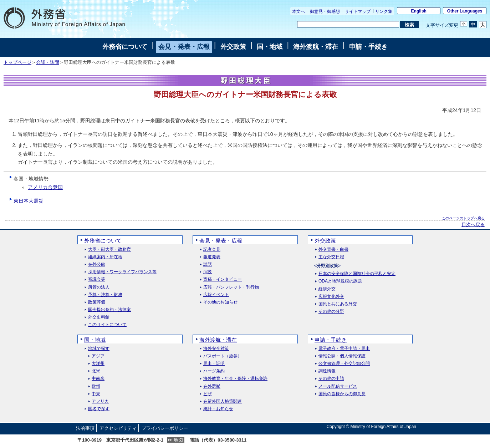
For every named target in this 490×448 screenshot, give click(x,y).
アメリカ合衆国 (45, 187)
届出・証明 (214, 364)
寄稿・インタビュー (223, 279)
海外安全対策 (216, 349)
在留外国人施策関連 (223, 401)
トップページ (17, 62)
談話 (208, 264)
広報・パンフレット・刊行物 (231, 287)
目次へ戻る (473, 225)
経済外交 (327, 289)
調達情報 (327, 371)
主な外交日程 (331, 257)
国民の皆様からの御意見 (342, 394)
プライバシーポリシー (165, 428)
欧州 (96, 386)
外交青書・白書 (333, 250)
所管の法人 (99, 287)
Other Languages (465, 11)
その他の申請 (331, 379)
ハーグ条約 (214, 371)
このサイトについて (107, 325)
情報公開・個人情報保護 (342, 356)
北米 (96, 371)
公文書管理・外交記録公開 (344, 364)
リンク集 (384, 11)
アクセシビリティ (118, 428)
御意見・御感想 (325, 11)
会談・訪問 (48, 62)
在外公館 (97, 264)
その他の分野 (331, 312)
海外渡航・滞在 (316, 47)
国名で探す (99, 409)
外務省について (125, 47)
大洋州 (98, 364)
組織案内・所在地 (105, 257)
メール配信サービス (338, 386)
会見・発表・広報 (184, 47)
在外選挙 (212, 386)
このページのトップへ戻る (463, 218)
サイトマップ (358, 11)
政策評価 (97, 302)
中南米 (98, 379)
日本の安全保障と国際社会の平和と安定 (357, 274)
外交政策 (233, 47)
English (419, 11)
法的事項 (85, 428)
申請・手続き (368, 47)
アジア (98, 356)
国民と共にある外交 (338, 304)
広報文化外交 (331, 297)
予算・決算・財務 (105, 295)
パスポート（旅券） (223, 356)
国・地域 (270, 47)
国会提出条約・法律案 (109, 310)
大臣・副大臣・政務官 (109, 250)
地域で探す (99, 349)
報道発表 (212, 257)
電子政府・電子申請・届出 (344, 349)
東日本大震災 (29, 201)
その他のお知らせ (220, 302)
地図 (178, 440)
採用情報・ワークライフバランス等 (122, 272)
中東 (96, 394)
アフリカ (100, 401)
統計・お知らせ (218, 409)
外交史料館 (99, 317)
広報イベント (216, 295)
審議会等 (97, 279)
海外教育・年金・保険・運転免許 (235, 379)
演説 (208, 272)
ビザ (208, 394)
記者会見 (212, 250)
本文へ (298, 11)
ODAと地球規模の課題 (340, 281)
